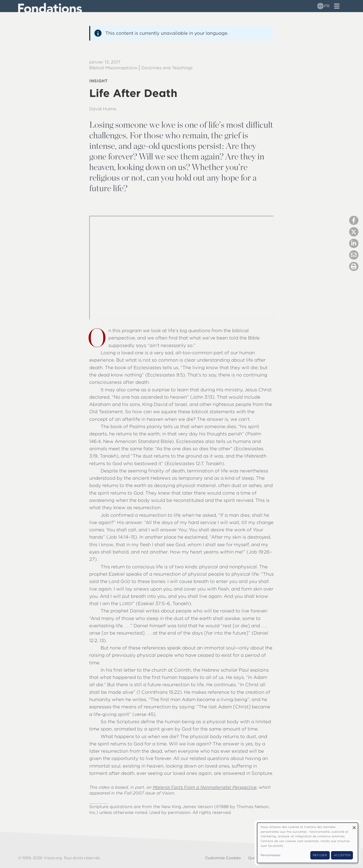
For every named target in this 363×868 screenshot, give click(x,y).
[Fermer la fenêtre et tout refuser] (354, 826)
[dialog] (308, 843)
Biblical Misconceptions (113, 68)
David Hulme (103, 109)
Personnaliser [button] (271, 855)
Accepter (342, 855)
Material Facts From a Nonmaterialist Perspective (205, 787)
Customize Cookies (223, 858)
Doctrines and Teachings (167, 68)
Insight (98, 81)
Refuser (320, 855)
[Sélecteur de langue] (321, 6)
